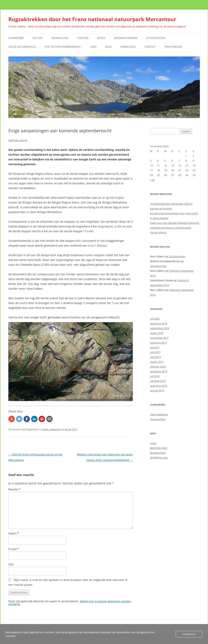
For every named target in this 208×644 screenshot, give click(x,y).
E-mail (14, 549)
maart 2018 (157, 333)
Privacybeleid (173, 47)
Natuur (37, 38)
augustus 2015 (159, 386)
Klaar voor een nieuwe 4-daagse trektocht (175, 223)
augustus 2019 (159, 323)
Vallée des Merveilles (22, 47)
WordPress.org (159, 457)
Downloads (128, 47)
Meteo (101, 38)
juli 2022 (155, 319)
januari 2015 (157, 390)
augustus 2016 (159, 371)
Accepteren (189, 634)
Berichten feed (159, 448)
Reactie (14, 489)
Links (93, 47)
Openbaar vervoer (126, 38)
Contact (150, 47)
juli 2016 (155, 376)
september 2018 (160, 328)
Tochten (83, 38)
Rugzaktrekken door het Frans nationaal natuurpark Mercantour (92, 19)
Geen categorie (51, 429)
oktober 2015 (158, 381)
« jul (152, 180)
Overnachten (60, 38)
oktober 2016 (158, 366)
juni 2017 (155, 352)
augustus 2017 (159, 343)
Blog (108, 47)
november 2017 (159, 338)
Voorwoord (16, 38)
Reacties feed (158, 453)
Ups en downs (158, 232)
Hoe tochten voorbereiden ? (63, 47)
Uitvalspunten (156, 38)
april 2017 (156, 357)
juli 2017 (155, 347)
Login (153, 443)
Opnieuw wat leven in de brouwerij (171, 228)
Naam (14, 533)
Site (11, 564)
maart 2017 (157, 362)
